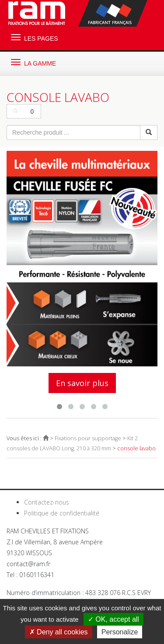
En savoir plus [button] (82, 383)
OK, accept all (113, 619)
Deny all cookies (59, 632)
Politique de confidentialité (62, 513)
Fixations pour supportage (88, 438)
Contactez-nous (47, 502)
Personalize (120, 632)
